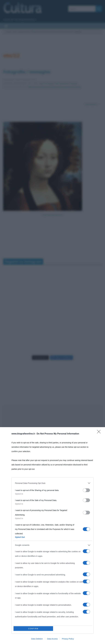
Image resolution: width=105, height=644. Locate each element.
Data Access (52, 639)
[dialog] (52, 535)
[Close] (100, 432)
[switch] (86, 489)
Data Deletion (37, 639)
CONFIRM (34, 628)
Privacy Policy (68, 639)
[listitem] (52, 482)
